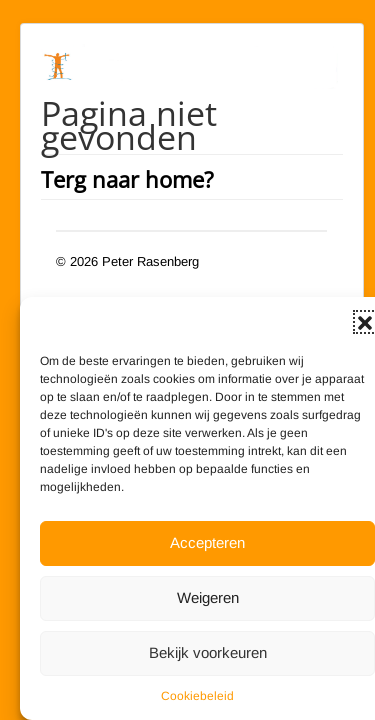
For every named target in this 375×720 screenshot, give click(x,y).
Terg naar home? (127, 179)
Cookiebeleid (197, 696)
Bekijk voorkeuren (208, 652)
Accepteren (207, 542)
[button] (365, 322)
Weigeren (208, 597)
